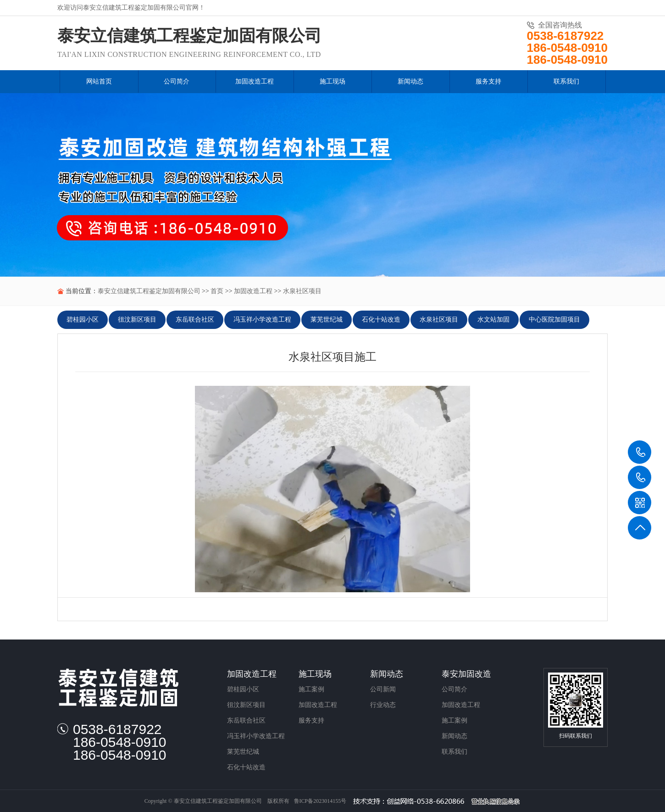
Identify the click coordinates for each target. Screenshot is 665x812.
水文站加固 (493, 320)
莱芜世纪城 (327, 320)
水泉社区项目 (302, 291)
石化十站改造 (381, 320)
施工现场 (315, 674)
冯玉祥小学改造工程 (262, 320)
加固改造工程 (253, 291)
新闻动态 (387, 674)
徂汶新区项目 (137, 320)
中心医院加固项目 (554, 320)
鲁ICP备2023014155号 (320, 801)
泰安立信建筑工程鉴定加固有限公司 (149, 291)
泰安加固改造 (466, 674)
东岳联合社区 (195, 320)
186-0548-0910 (640, 478)
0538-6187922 (640, 452)
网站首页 (99, 81)
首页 (217, 291)
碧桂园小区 (83, 320)
